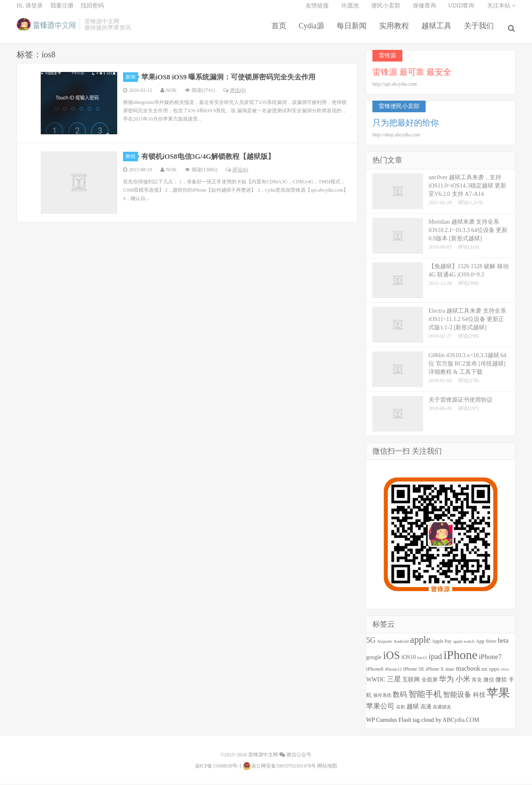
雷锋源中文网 (46, 30)
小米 (463, 681)
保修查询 (424, 11)
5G (371, 642)
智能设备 (457, 696)
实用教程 (396, 31)
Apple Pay (442, 643)
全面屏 (430, 681)
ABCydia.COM (461, 722)
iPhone (460, 657)
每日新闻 (353, 31)
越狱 (413, 708)
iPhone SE (414, 671)
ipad (435, 658)
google (374, 659)
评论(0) (234, 92)
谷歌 (401, 708)
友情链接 (317, 11)
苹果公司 (380, 708)
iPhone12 (393, 671)
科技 (479, 696)
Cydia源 (313, 31)
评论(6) (237, 171)
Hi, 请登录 (30, 11)
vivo (505, 671)
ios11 (422, 659)
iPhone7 (490, 659)
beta (503, 642)
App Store (486, 643)
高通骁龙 (442, 709)
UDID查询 (462, 11)
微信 (489, 681)
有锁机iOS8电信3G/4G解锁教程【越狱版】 (213, 158)
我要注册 (62, 11)
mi (485, 670)
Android (401, 643)
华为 (446, 681)
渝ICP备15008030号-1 (218, 767)
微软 (501, 681)
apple (420, 641)
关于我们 (480, 31)
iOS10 (409, 659)
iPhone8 (375, 671)
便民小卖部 (386, 11)
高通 (426, 708)
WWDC (376, 681)
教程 (132, 158)
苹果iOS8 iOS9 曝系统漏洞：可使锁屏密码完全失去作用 (235, 79)
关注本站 (501, 11)
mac (450, 670)
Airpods (384, 643)
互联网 (411, 681)
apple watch (464, 643)
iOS (391, 658)
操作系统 (382, 697)
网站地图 (327, 767)
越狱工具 (438, 31)
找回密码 (92, 11)
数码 (400, 696)
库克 (477, 681)
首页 (281, 31)
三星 (394, 681)
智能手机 (425, 696)
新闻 (132, 79)
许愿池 (350, 11)
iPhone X (435, 671)
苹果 (498, 695)
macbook (468, 670)
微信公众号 (295, 756)
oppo (494, 671)
